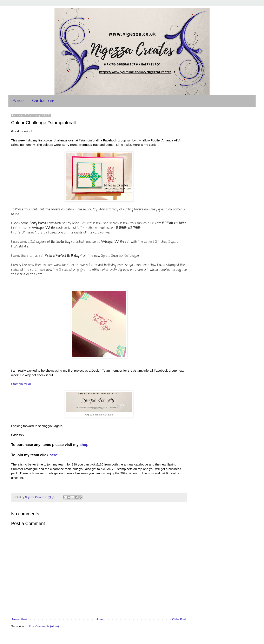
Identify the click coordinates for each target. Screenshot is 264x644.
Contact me (43, 101)
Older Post (179, 619)
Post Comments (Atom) (44, 626)
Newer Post (20, 619)
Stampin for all (21, 384)
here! (54, 455)
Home (18, 101)
